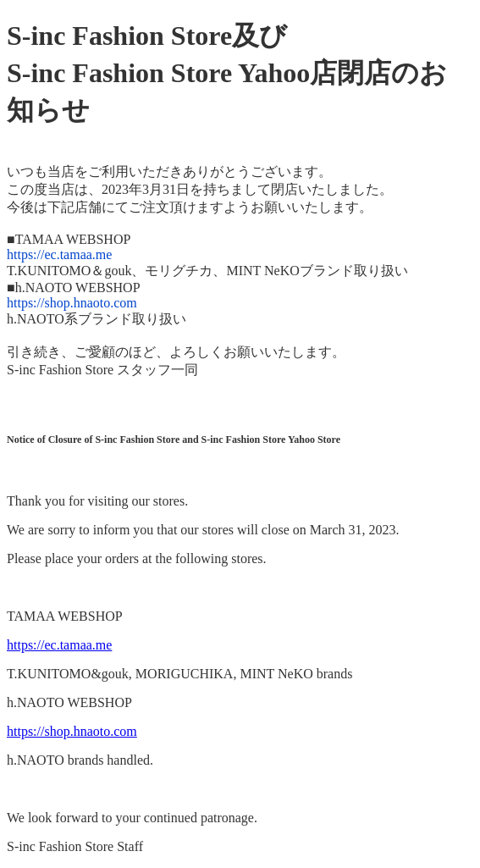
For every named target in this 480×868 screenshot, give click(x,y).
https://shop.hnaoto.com (72, 303)
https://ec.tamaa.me (59, 254)
